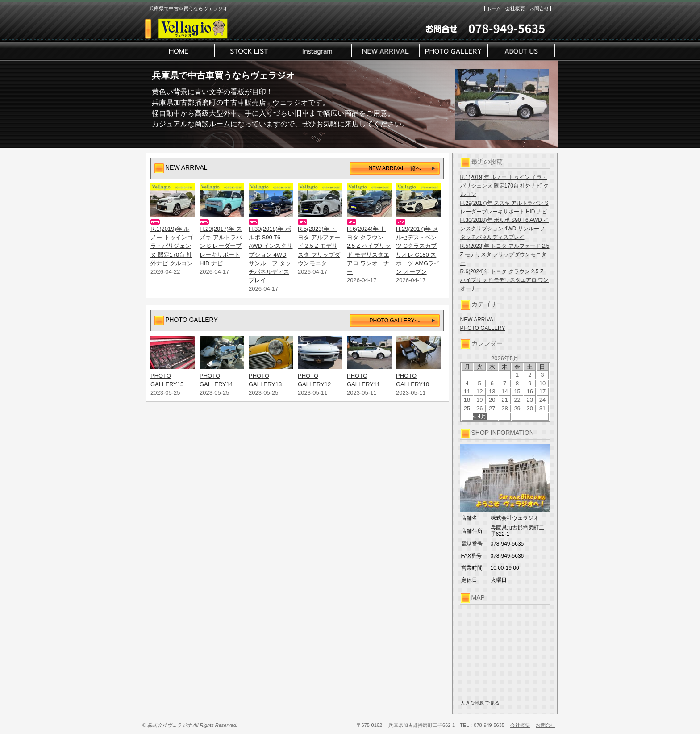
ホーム (494, 8)
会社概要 (515, 8)
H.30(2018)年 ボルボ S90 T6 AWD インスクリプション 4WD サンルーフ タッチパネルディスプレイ (505, 229)
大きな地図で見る (480, 703)
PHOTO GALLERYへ (395, 321)
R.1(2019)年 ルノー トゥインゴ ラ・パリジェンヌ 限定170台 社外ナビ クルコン (504, 186)
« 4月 (480, 416)
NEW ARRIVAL (478, 320)
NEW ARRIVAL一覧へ (394, 168)
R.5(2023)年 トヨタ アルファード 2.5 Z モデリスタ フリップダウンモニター (505, 254)
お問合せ (539, 8)
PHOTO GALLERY (483, 328)
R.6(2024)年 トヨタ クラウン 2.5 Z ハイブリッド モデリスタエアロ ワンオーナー (505, 280)
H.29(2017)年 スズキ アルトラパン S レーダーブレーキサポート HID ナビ (221, 246)
